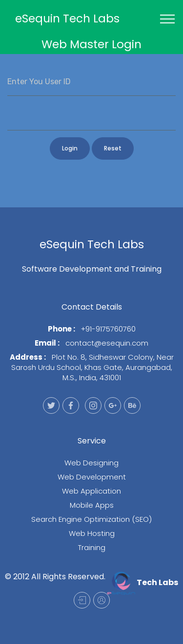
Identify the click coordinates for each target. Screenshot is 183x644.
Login (70, 148)
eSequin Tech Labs (67, 18)
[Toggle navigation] (168, 19)
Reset (113, 148)
